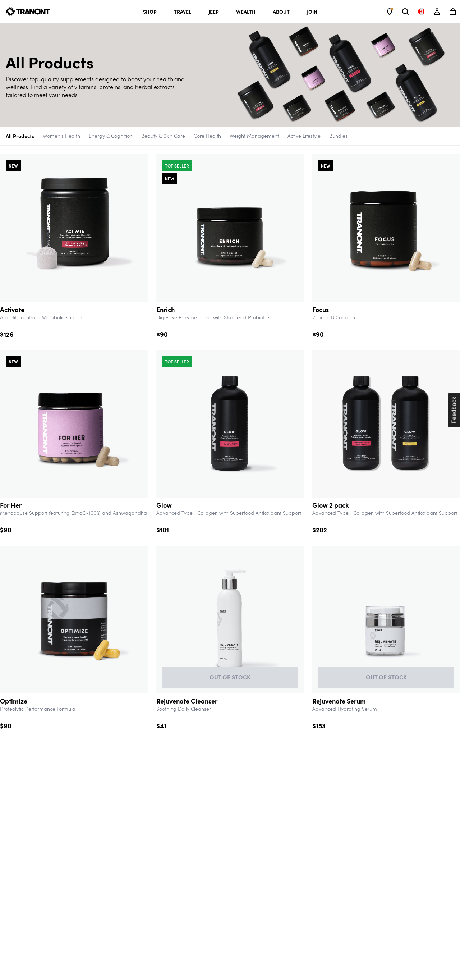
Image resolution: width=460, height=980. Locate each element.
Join (312, 12)
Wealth (246, 12)
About (281, 12)
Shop (150, 12)
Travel (183, 12)
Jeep (214, 12)
